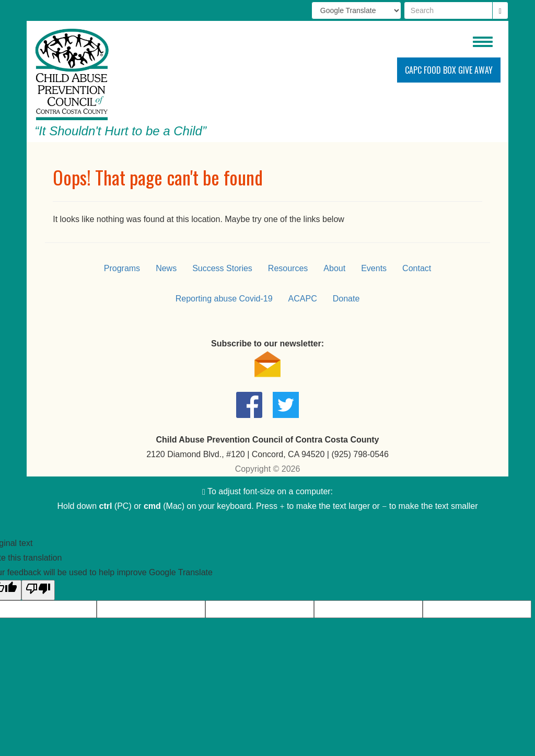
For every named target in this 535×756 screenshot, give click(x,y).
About (334, 268)
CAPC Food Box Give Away (449, 70)
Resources (288, 268)
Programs (122, 268)
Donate (346, 299)
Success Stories (222, 268)
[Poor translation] (38, 590)
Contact (417, 268)
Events (374, 268)
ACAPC (303, 299)
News (166, 268)
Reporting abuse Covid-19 (224, 299)
